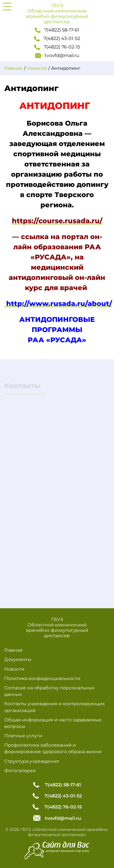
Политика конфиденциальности (42, 678)
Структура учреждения (32, 761)
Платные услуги (23, 736)
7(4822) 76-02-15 (57, 47)
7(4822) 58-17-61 (57, 30)
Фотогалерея (20, 771)
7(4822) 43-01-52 (57, 39)
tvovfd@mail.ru (57, 55)
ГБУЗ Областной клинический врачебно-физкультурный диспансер (57, 14)
